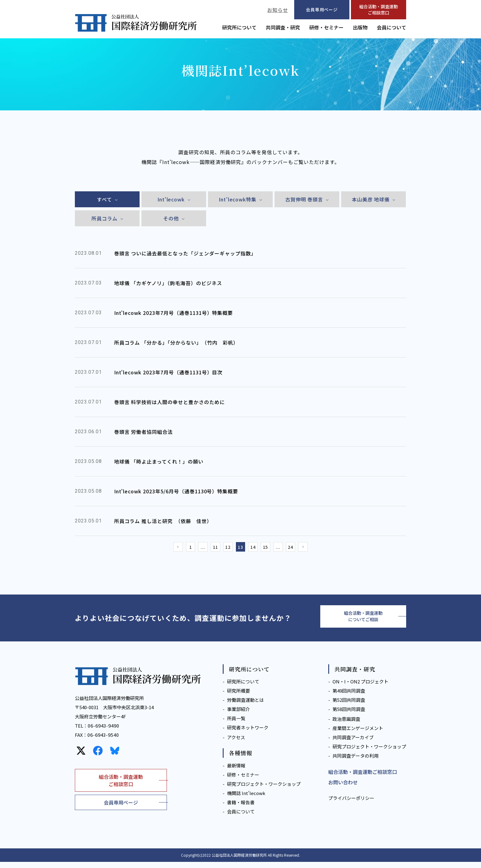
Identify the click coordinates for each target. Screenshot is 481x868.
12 (225, 549)
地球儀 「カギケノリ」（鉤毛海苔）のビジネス (168, 283)
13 (240, 549)
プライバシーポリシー (351, 804)
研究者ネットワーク (248, 734)
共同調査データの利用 (356, 762)
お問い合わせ (343, 789)
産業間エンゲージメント (358, 734)
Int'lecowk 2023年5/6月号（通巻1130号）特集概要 (176, 491)
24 (302, 549)
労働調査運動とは (245, 706)
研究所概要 (239, 697)
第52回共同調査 (349, 706)
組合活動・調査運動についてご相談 (363, 621)
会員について (391, 27)
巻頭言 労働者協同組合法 (144, 432)
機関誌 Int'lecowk (246, 799)
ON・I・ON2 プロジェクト (360, 688)
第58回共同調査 (349, 715)
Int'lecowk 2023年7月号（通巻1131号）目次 (168, 372)
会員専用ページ (121, 809)
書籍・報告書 (241, 808)
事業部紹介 (239, 715)
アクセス (236, 744)
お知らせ (278, 10)
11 (210, 549)
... (195, 549)
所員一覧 (236, 725)
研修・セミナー (326, 27)
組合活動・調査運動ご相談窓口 (379, 10)
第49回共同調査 (349, 697)
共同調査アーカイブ (353, 744)
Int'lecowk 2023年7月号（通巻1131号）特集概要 (174, 313)
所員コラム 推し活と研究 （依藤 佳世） (163, 521)
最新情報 (236, 772)
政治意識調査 (346, 725)
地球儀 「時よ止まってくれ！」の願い (159, 461)
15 (271, 549)
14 (256, 549)
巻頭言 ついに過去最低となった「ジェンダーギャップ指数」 (185, 253)
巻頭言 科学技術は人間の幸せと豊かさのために (169, 402)
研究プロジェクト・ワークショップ (264, 790)
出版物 (360, 27)
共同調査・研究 (283, 27)
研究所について (239, 27)
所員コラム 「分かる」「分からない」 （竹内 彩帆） (176, 342)
